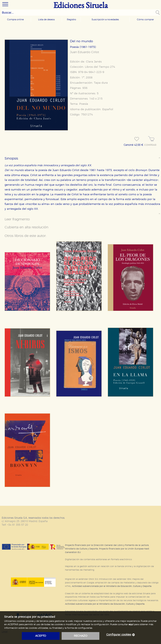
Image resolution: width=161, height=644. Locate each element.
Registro (71, 20)
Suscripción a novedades (105, 20)
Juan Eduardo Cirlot (84, 52)
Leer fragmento (17, 219)
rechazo (81, 636)
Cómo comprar (145, 20)
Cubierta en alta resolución (27, 227)
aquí (131, 624)
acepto (41, 636)
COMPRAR (150, 145)
